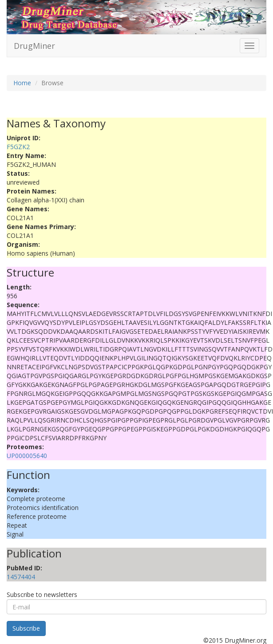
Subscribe (26, 628)
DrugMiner (34, 46)
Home (22, 83)
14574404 (21, 577)
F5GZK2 (18, 147)
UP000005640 (27, 456)
